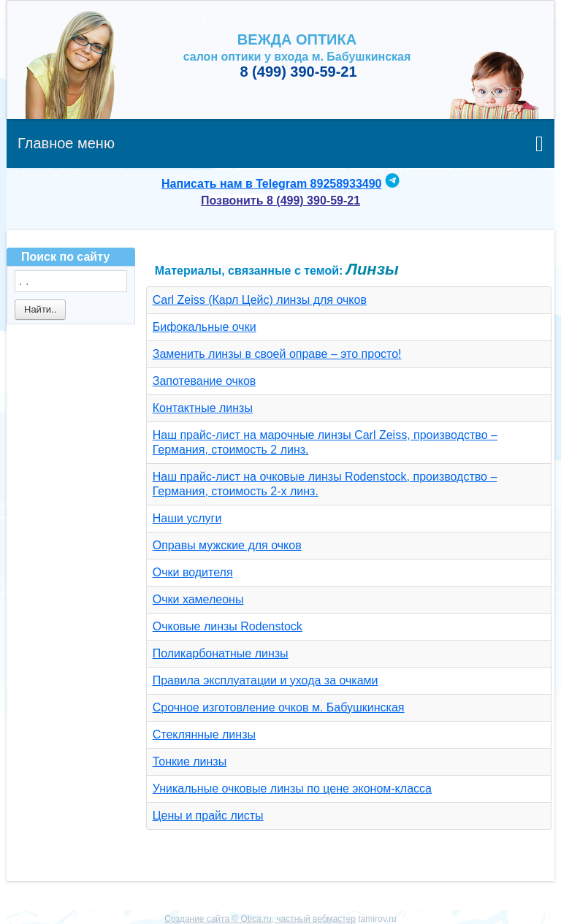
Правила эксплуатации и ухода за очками (266, 680)
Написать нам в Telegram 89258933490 (271, 184)
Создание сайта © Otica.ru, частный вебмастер (260, 919)
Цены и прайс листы (208, 816)
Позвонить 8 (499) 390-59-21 (280, 201)
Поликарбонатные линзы (221, 653)
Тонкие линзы (190, 761)
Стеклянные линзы (204, 734)
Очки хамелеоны (198, 599)
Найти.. (40, 309)
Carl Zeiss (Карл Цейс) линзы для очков (260, 300)
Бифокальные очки (205, 327)
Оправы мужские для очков (227, 545)
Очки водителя (193, 572)
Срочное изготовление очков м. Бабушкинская (279, 707)
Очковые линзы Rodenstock (228, 626)
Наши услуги (187, 518)
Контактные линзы (203, 408)
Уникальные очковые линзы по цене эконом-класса (292, 789)
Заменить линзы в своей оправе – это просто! (277, 354)
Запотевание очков (205, 381)
